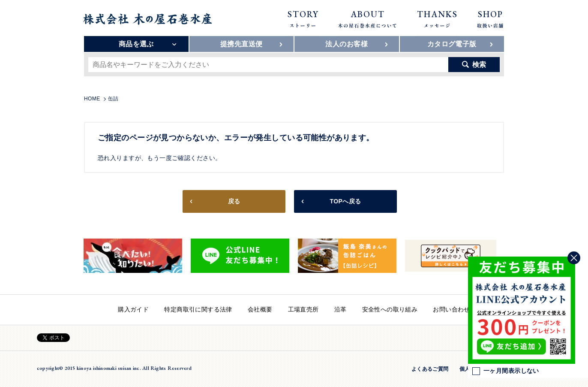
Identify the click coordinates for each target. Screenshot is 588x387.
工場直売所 (303, 309)
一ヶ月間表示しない (506, 371)
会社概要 (260, 309)
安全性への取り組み (390, 309)
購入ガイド (133, 309)
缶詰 (113, 99)
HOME (92, 99)
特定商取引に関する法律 (198, 309)
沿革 (340, 309)
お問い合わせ (451, 309)
